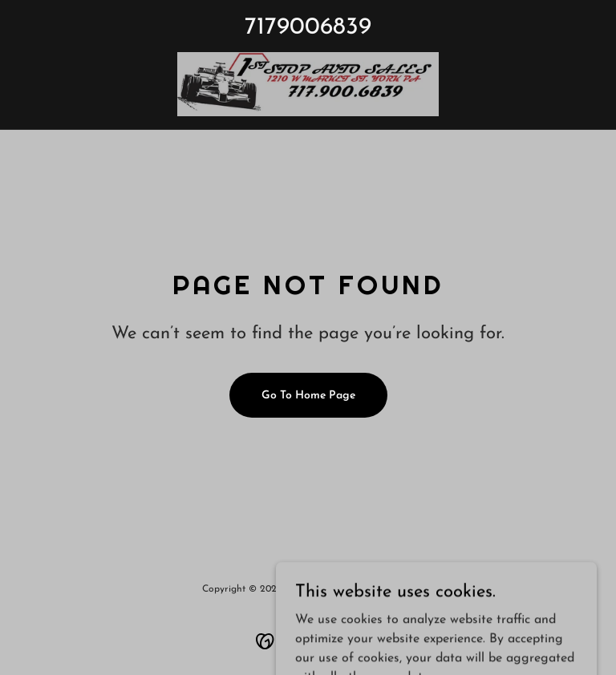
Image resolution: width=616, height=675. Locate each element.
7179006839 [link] (308, 28)
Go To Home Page (308, 396)
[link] (308, 84)
